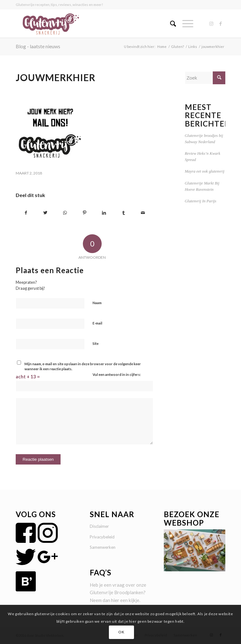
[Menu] (185, 23)
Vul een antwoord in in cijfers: (117, 374)
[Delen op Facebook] (26, 213)
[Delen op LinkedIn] (104, 213)
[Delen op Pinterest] (85, 213)
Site (96, 343)
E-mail (97, 323)
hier (115, 600)
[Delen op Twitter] (45, 213)
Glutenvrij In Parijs (201, 201)
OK (121, 632)
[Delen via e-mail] (143, 213)
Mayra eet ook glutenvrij (205, 171)
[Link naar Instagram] (211, 23)
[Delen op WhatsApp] (65, 213)
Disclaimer (99, 526)
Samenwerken (103, 547)
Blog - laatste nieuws (38, 46)
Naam (97, 303)
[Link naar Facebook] (221, 23)
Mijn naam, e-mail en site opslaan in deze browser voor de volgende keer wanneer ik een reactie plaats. (83, 366)
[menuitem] (170, 23)
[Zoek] (170, 23)
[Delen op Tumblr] (123, 213)
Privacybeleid (102, 537)
